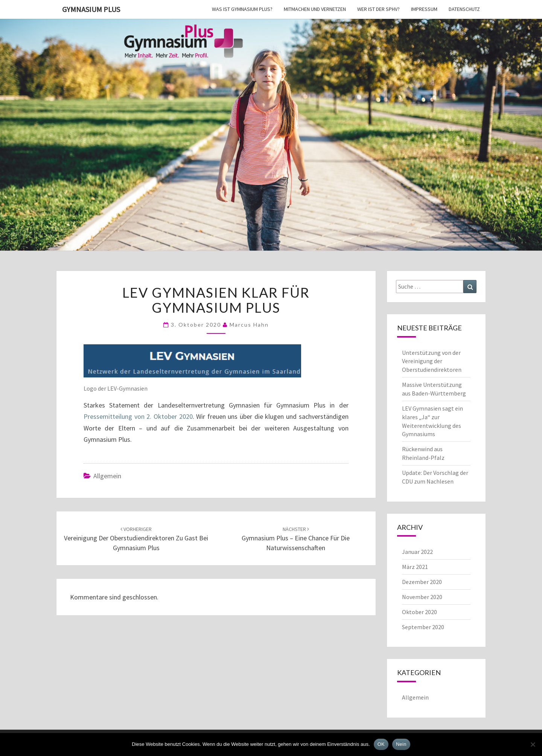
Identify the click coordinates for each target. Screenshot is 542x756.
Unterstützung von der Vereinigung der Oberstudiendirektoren (432, 361)
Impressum (424, 9)
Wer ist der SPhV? (378, 9)
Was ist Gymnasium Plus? (242, 9)
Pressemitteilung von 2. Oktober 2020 (138, 416)
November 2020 (422, 597)
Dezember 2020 (422, 582)
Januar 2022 (417, 552)
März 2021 (415, 567)
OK (381, 744)
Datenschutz (464, 9)
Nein (401, 744)
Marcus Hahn (249, 325)
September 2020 (423, 627)
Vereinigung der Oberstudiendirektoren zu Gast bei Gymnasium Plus (136, 539)
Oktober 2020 (419, 612)
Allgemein (107, 476)
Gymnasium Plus (91, 9)
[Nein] (533, 744)
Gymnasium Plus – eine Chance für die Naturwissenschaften (296, 539)
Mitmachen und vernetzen (315, 9)
